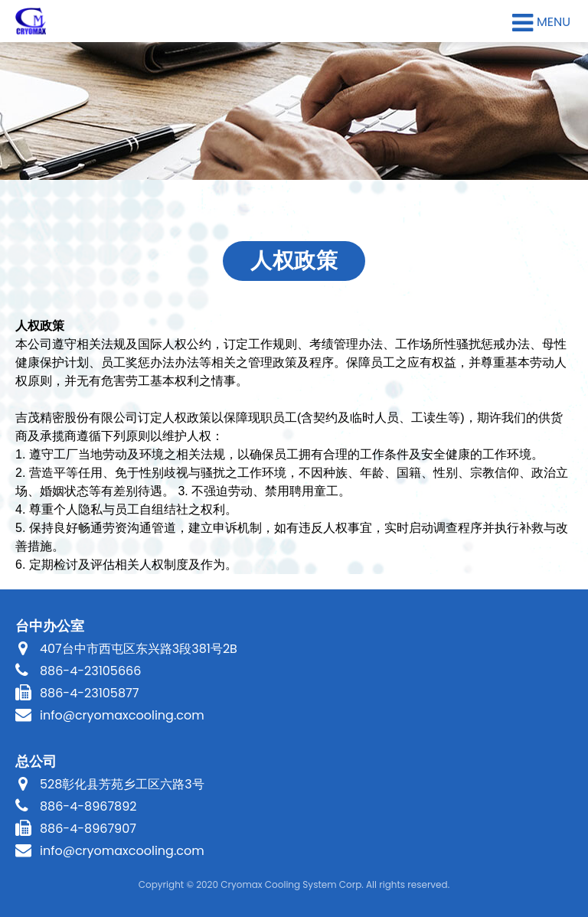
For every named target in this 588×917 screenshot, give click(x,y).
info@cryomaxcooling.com (122, 715)
